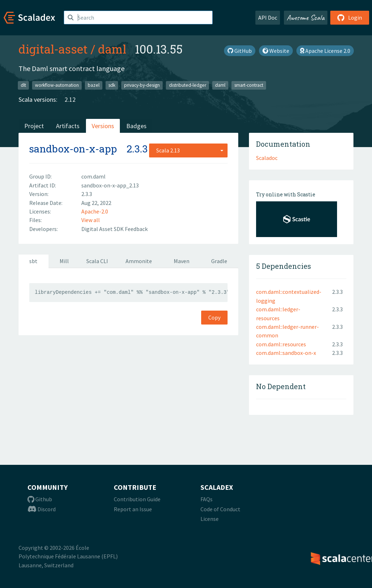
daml (112, 49)
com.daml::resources (281, 344)
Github (40, 499)
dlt (23, 85)
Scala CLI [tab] (97, 261)
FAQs (207, 499)
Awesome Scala (306, 17)
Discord (42, 509)
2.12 (70, 99)
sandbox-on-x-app (73, 149)
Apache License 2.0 (325, 51)
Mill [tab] (64, 261)
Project (34, 126)
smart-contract (249, 85)
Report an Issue (133, 509)
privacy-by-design (142, 85)
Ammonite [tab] (139, 261)
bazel (94, 85)
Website (276, 51)
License (210, 519)
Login (350, 17)
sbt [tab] (33, 261)
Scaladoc (267, 158)
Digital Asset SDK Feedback (114, 229)
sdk (112, 85)
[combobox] (188, 150)
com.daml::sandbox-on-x (286, 353)
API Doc (268, 17)
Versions (103, 126)
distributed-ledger (188, 85)
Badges (136, 126)
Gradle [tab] (219, 261)
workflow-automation (57, 85)
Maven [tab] (182, 261)
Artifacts (68, 126)
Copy (214, 317)
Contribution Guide (137, 499)
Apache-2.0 (95, 211)
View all (91, 220)
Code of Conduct (220, 509)
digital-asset (53, 49)
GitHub (240, 51)
